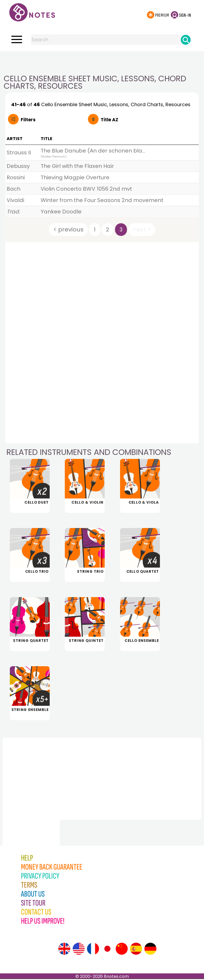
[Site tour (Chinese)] (122, 950)
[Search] (186, 40)
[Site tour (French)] (93, 950)
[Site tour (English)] (64, 950)
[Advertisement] (102, 62)
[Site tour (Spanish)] (136, 950)
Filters (28, 120)
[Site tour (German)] (150, 950)
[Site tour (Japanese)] (107, 950)
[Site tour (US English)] (79, 950)
